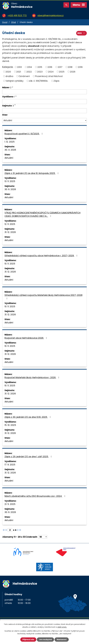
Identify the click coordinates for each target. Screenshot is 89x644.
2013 (19, 67)
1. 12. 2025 (10, 142)
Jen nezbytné (45, 639)
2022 (29, 72)
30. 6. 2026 (10, 189)
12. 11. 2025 (10, 224)
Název (7, 87)
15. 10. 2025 (10, 425)
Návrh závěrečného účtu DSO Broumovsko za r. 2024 (35, 496)
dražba (9, 76)
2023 (40, 72)
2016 (50, 67)
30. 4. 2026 (10, 150)
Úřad (14, 22)
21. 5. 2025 (10, 504)
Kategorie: (8, 67)
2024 (51, 72)
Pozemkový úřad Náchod (49, 76)
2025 (62, 72)
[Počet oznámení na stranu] (43, 537)
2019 (80, 67)
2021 (19, 72)
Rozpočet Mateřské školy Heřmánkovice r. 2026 (32, 377)
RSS (82, 33)
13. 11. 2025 (10, 181)
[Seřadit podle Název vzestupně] (13, 86)
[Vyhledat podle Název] (44, 92)
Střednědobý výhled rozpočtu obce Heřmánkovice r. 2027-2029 (41, 256)
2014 (30, 67)
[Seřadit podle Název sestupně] (13, 87)
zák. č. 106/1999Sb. (38, 81)
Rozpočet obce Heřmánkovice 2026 (26, 338)
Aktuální (9, 158)
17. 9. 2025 (10, 465)
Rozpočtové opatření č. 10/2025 (24, 134)
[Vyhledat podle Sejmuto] (44, 111)
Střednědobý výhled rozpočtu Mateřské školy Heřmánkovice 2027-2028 (43, 297)
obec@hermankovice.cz (50, 15)
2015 (40, 67)
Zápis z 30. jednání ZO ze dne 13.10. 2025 (28, 417)
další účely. (62, 627)
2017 (60, 67)
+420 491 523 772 (17, 15)
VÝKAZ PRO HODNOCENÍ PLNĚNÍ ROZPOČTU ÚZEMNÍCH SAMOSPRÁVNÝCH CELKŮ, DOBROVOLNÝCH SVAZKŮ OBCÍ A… (42, 214)
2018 (70, 67)
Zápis (56, 81)
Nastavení (62, 639)
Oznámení (24, 76)
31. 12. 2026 (10, 232)
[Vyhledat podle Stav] (44, 120)
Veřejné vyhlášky (14, 81)
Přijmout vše (28, 639)
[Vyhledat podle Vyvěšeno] (44, 102)
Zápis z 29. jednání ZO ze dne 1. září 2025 (29, 457)
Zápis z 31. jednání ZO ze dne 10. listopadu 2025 (32, 173)
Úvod (5, 22)
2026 (73, 72)
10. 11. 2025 (10, 264)
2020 (8, 72)
